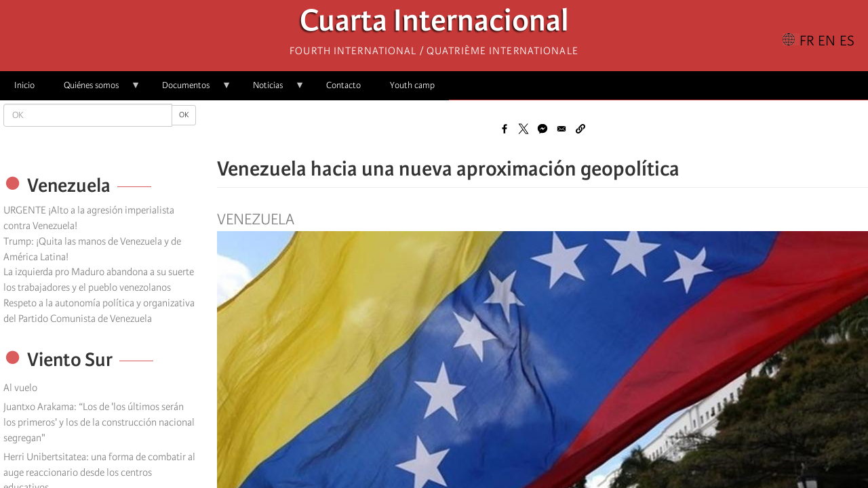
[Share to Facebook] (505, 129)
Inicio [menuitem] (24, 85)
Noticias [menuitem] (272, 90)
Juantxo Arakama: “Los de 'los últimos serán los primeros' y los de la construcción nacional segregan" (99, 422)
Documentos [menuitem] (190, 90)
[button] (580, 129)
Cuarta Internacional (434, 24)
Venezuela (256, 220)
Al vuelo (20, 388)
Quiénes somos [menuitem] (95, 90)
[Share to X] (524, 129)
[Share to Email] (561, 129)
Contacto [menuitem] (343, 85)
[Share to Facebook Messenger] (542, 129)
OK (184, 115)
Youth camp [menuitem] (412, 85)
